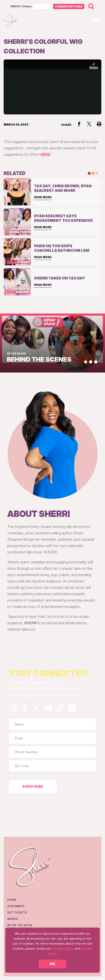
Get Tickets (17, 912)
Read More (43, 197)
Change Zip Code (69, 6)
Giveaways (16, 906)
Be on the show (20, 925)
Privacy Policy (63, 948)
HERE (45, 154)
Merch (12, 919)
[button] (86, 362)
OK (52, 964)
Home (12, 900)
